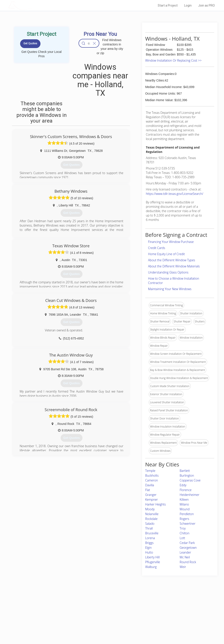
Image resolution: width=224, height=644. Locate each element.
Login (188, 5)
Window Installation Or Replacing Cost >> (173, 60)
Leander (185, 552)
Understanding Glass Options (168, 272)
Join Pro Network (100, 607)
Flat (148, 490)
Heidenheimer (189, 495)
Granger (151, 495)
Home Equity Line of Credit (166, 254)
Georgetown (188, 548)
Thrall (149, 528)
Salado (150, 524)
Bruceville (152, 533)
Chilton (184, 533)
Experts (94, 612)
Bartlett (185, 471)
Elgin (149, 548)
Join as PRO (206, 5)
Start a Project (168, 5)
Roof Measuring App (102, 617)
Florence (185, 490)
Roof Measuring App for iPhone (108, 622)
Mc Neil (185, 557)
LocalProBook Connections (167, 622)
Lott (182, 538)
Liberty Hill (152, 557)
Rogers (184, 519)
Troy (183, 528)
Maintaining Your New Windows (170, 289)
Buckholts (152, 475)
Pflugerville (153, 562)
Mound (185, 509)
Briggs (149, 543)
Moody (150, 509)
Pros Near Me (49, 612)
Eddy (183, 485)
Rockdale (151, 519)
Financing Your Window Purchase (171, 242)
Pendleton (187, 514)
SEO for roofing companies (166, 627)
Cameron (152, 480)
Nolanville (152, 514)
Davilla (150, 485)
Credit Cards (157, 248)
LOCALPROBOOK (33, 5)
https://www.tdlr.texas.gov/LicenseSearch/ (175, 194)
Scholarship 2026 (161, 607)
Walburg (151, 567)
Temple (150, 471)
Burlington (187, 475)
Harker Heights (156, 504)
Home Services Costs (54, 607)
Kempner (152, 499)
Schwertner (187, 524)
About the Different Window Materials (174, 266)
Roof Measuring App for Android (109, 627)
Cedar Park (187, 543)
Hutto (149, 552)
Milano (184, 504)
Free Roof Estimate (52, 622)
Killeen (184, 499)
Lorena (150, 538)
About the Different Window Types (172, 260)
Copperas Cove (190, 480)
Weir (183, 567)
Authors (155, 617)
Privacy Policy (159, 612)
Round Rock (188, 562)
